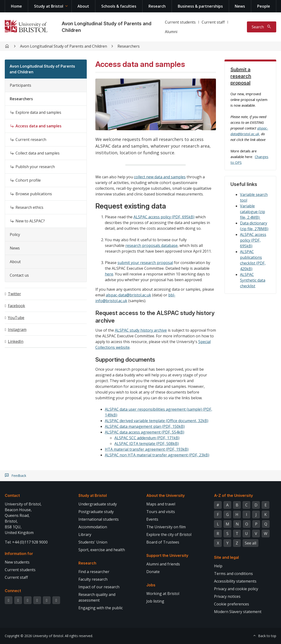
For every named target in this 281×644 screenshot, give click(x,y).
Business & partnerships (200, 6)
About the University (166, 495)
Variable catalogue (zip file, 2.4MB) (253, 212)
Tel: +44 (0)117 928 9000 (26, 542)
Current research (31, 140)
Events (152, 519)
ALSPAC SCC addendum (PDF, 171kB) (147, 438)
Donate (153, 572)
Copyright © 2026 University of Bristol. (34, 636)
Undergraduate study (98, 504)
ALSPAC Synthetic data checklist (253, 280)
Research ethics (29, 207)
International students (99, 519)
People (264, 6)
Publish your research (35, 167)
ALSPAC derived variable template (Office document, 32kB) (157, 421)
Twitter (14, 294)
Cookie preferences (232, 604)
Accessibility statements (235, 581)
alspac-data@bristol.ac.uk (128, 295)
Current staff (213, 22)
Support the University (167, 555)
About (83, 6)
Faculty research (93, 579)
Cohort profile (28, 180)
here (109, 274)
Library (85, 534)
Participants (20, 85)
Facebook (16, 306)
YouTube (16, 318)
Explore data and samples (38, 112)
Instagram (17, 329)
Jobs (151, 585)
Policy (15, 235)
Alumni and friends (163, 564)
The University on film (166, 527)
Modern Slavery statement (238, 612)
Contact (12, 495)
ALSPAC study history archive (141, 330)
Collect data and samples (38, 153)
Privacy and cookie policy (236, 589)
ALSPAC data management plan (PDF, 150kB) (145, 426)
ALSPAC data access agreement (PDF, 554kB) (145, 432)
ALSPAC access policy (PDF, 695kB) (164, 217)
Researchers (129, 46)
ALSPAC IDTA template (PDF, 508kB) (147, 444)
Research (157, 6)
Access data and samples (38, 126)
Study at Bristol (49, 6)
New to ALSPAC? (30, 221)
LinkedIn (16, 341)
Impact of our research (99, 587)
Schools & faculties (119, 6)
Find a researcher (94, 572)
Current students (180, 22)
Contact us (19, 275)
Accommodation (93, 527)
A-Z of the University (233, 495)
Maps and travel (161, 504)
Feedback (19, 476)
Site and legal (226, 557)
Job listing (155, 601)
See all (250, 543)
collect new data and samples (160, 177)
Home (16, 6)
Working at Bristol (163, 594)
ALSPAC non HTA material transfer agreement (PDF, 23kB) (157, 455)
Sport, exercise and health (102, 550)
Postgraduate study (96, 512)
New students (17, 562)
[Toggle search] (262, 27)
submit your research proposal (145, 263)
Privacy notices (227, 596)
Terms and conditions (233, 574)
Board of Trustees (163, 542)
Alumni (171, 32)
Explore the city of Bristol (169, 534)
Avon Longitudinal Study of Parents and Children (64, 46)
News (240, 6)
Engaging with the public (101, 608)
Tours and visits (161, 512)
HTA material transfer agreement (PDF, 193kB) (147, 449)
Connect (13, 591)
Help (218, 566)
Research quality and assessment (97, 597)
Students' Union (93, 542)
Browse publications (34, 194)
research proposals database (151, 245)
